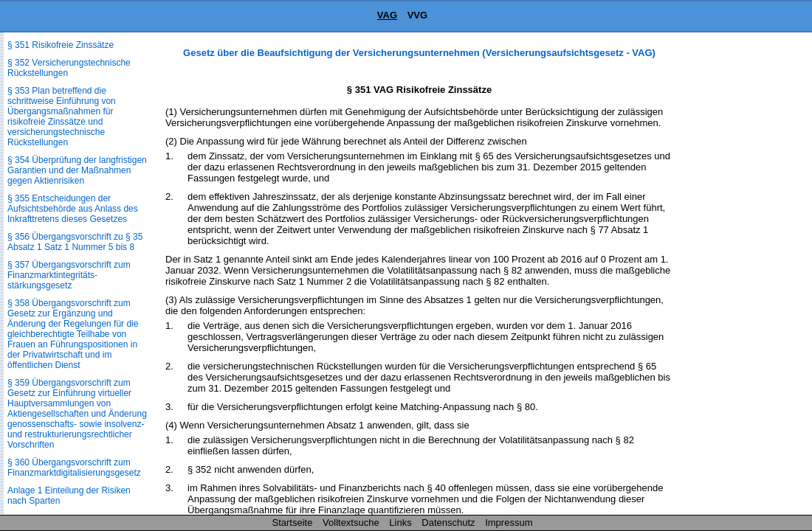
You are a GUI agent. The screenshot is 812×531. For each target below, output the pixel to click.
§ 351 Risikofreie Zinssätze (61, 45)
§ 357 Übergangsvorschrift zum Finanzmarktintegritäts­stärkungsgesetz (69, 275)
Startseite (293, 523)
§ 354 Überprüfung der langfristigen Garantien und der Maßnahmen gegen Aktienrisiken (77, 170)
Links (400, 523)
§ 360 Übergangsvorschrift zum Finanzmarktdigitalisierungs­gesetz (74, 468)
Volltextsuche (351, 523)
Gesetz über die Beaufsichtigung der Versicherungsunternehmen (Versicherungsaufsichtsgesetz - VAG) (419, 53)
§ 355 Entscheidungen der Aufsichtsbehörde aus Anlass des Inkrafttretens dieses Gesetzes (73, 209)
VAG (387, 15)
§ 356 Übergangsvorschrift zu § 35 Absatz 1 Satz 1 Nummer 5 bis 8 (75, 242)
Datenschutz (448, 523)
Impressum (509, 523)
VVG (417, 15)
